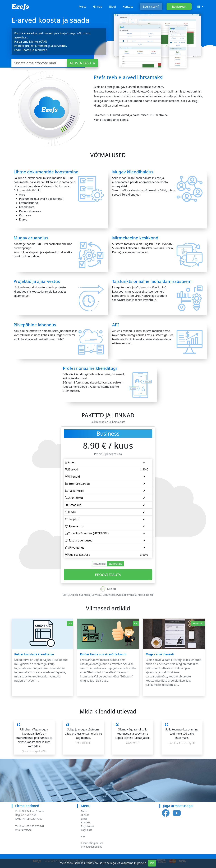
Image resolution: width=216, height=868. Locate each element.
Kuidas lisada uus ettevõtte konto (103, 654)
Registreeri (179, 7)
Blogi (112, 7)
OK (152, 863)
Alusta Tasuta (82, 63)
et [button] (199, 7)
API (83, 836)
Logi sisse (151, 7)
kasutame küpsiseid (134, 863)
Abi (70, 623)
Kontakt (128, 7)
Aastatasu (116, 564)
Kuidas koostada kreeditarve (34, 654)
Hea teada (198, 623)
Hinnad (98, 7)
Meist (82, 7)
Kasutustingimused (92, 843)
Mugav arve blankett (160, 654)
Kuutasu (100, 564)
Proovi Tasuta (108, 575)
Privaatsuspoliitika (92, 847)
